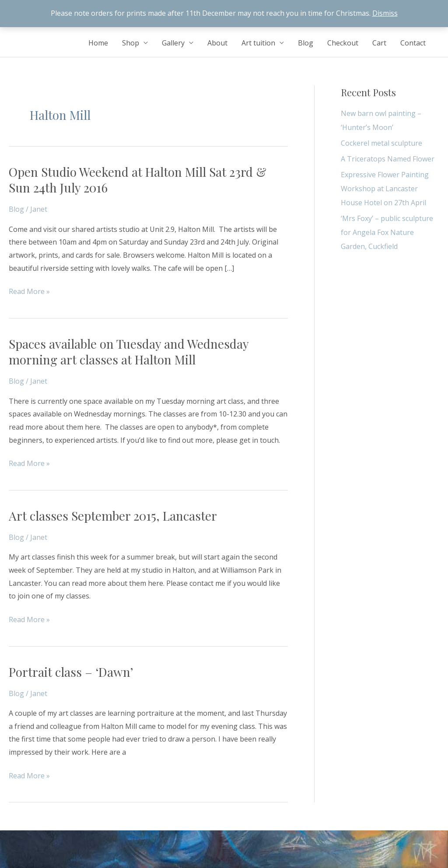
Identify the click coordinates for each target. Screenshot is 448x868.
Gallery (173, 43)
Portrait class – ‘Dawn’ (71, 672)
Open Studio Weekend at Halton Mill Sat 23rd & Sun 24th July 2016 (138, 180)
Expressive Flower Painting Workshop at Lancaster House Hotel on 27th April (385, 189)
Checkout (343, 43)
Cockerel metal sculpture (381, 143)
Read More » (29, 292)
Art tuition (258, 43)
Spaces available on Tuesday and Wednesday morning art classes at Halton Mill (129, 352)
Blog (306, 43)
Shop (131, 43)
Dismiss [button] (385, 13)
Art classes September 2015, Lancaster (113, 516)
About (217, 43)
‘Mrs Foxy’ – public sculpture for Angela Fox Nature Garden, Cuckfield (387, 232)
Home (98, 43)
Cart (379, 43)
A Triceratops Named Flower (388, 159)
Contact (413, 43)
